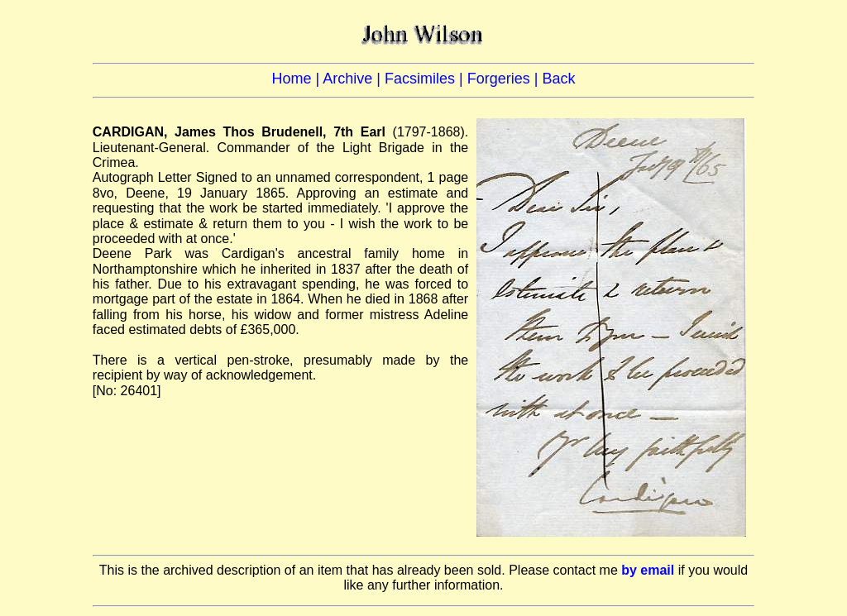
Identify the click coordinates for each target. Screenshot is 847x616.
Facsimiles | (426, 79)
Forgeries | (505, 79)
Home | (298, 79)
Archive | (354, 79)
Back (558, 79)
